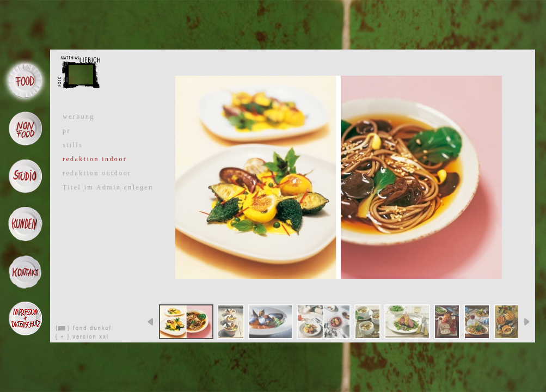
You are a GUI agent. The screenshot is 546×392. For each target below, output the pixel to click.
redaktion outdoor (97, 173)
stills (73, 145)
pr (67, 131)
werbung (79, 117)
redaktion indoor (95, 159)
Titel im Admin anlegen (108, 187)
